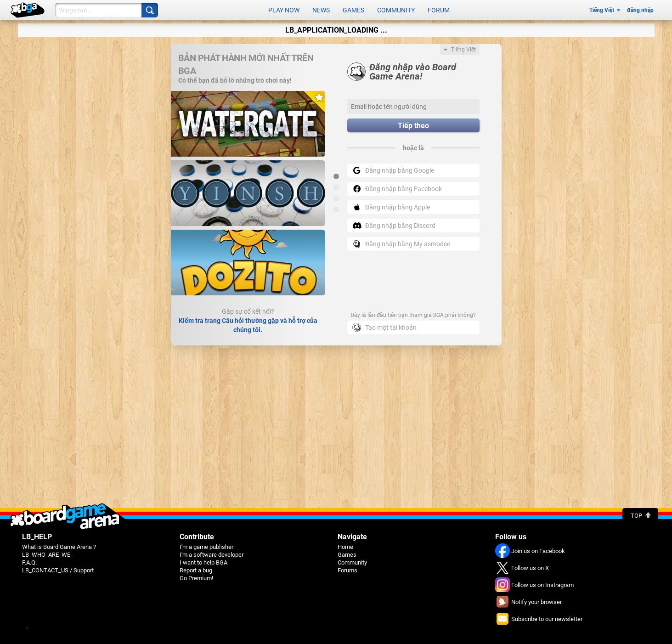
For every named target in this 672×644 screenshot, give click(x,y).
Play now (284, 10)
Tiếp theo (413, 126)
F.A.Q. (29, 562)
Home (345, 547)
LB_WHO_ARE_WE (46, 555)
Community (396, 10)
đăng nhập (640, 10)
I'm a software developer (212, 555)
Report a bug (196, 570)
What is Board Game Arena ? (59, 547)
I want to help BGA (203, 562)
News (321, 10)
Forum (439, 10)
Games (353, 10)
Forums (347, 570)
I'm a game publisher (206, 547)
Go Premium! (196, 578)
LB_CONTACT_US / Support (58, 570)
